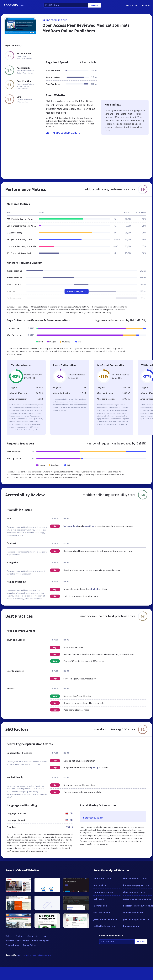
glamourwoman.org (103, 892)
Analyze (95, 5)
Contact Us (33, 936)
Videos (9, 936)
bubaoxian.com (131, 926)
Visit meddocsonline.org (63, 133)
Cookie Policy (29, 945)
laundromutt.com (102, 878)
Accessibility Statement (17, 940)
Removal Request (41, 940)
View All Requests (77, 291)
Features (20, 936)
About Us (146, 5)
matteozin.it (100, 885)
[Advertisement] (89, 48)
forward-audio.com (133, 912)
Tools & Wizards (131, 5)
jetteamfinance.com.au (105, 919)
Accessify (13, 5)
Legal (44, 936)
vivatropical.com (102, 912)
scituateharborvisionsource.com (138, 899)
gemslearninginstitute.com (137, 919)
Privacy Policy (12, 945)
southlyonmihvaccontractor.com (138, 878)
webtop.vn (99, 899)
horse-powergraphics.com (136, 885)
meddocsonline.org (55, 20)
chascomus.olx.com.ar (135, 892)
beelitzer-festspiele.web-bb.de (138, 906)
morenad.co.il (100, 906)
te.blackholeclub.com (104, 926)
